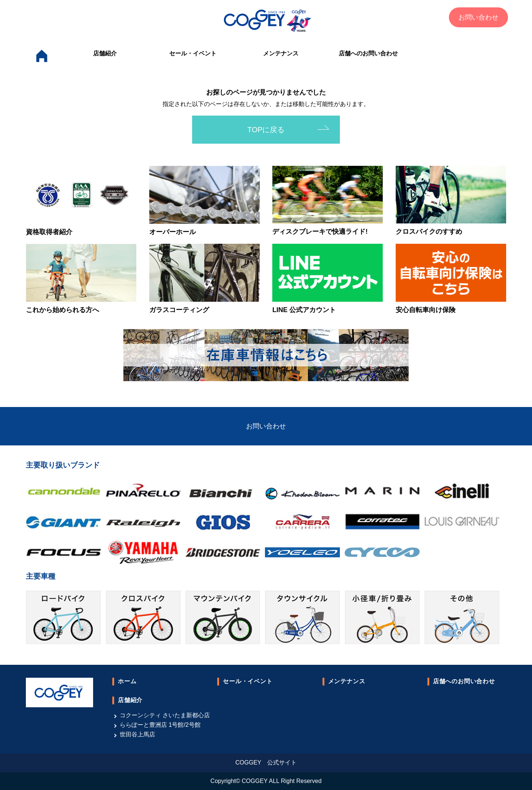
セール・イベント (193, 53)
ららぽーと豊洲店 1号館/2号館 (160, 725)
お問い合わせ (478, 17)
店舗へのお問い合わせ (368, 53)
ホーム (127, 681)
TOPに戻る (266, 130)
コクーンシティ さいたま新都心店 (165, 715)
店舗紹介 (105, 53)
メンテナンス (281, 53)
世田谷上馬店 (137, 734)
